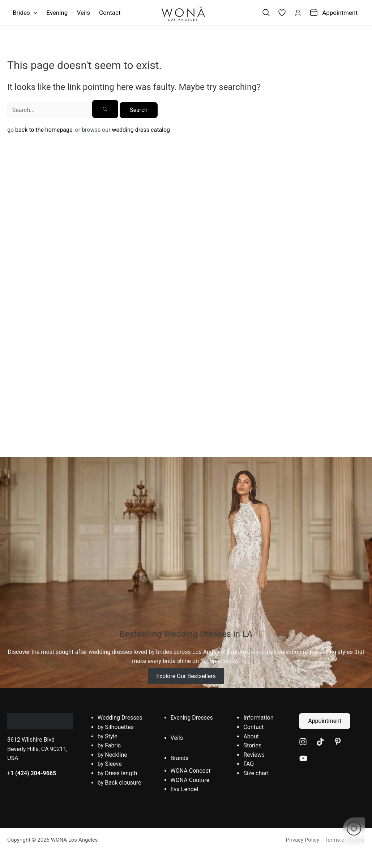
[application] (34, 13)
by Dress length (117, 773)
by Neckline (112, 755)
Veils (177, 738)
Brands (180, 758)
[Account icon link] (298, 13)
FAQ (249, 764)
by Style (108, 736)
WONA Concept (191, 771)
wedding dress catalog (141, 130)
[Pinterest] (338, 742)
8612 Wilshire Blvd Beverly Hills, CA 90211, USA (37, 749)
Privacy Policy (303, 840)
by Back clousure (119, 783)
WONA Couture (190, 780)
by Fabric (109, 745)
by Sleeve (110, 764)
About (251, 736)
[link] (282, 13)
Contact (253, 727)
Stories (252, 745)
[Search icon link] (266, 13)
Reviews (254, 755)
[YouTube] (303, 758)
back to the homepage (44, 130)
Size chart (256, 773)
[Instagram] (303, 742)
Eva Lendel (185, 789)
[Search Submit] (105, 109)
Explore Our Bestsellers (186, 676)
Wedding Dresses (120, 718)
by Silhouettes (116, 727)
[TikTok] (320, 742)
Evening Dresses (192, 718)
